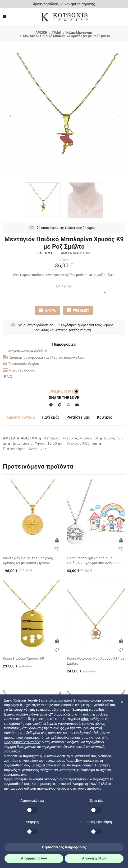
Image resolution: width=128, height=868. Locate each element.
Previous (10, 116)
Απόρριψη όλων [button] (34, 858)
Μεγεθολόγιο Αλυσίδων (25, 351)
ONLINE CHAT (64, 391)
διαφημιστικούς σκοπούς (22, 742)
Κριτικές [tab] (105, 417)
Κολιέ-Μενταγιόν (80, 33)
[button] (122, 702)
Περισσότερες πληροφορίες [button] (64, 847)
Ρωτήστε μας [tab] (78, 417)
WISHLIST (78, 310)
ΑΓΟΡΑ (47, 310)
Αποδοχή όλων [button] (94, 858)
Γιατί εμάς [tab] (51, 417)
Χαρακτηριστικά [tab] (21, 417)
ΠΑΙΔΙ (57, 33)
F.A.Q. (9, 377)
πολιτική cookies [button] (95, 714)
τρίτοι (85, 719)
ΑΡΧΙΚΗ (41, 33)
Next (118, 116)
